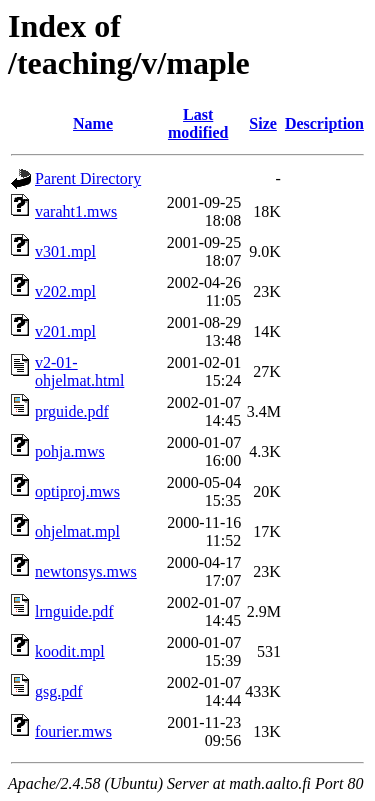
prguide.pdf (72, 411)
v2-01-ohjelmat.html (79, 371)
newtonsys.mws (86, 571)
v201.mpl (65, 331)
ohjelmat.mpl (77, 531)
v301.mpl (65, 251)
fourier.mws (73, 731)
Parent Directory (88, 178)
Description (324, 123)
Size (263, 123)
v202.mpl (65, 291)
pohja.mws (70, 451)
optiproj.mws (77, 491)
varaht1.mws (76, 211)
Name (93, 123)
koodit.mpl (70, 651)
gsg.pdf (59, 691)
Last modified (198, 123)
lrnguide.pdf (74, 611)
